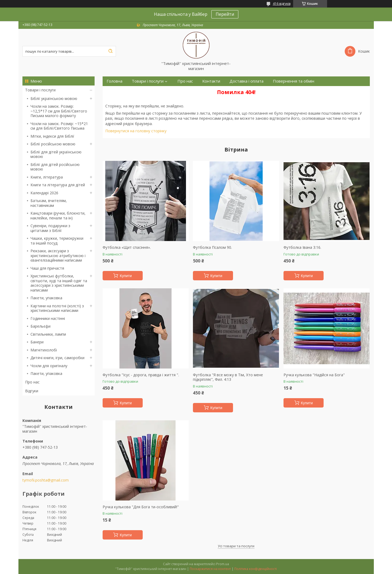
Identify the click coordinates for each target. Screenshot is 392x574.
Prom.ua (223, 564)
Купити (126, 276)
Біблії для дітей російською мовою (55, 167)
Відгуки (32, 391)
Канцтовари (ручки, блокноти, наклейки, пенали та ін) (58, 216)
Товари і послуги (40, 90)
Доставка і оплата (247, 81)
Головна (115, 81)
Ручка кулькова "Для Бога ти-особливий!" (141, 507)
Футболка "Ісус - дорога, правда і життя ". (141, 375)
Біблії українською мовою (54, 98)
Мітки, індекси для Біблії (52, 136)
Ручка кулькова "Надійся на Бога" (314, 375)
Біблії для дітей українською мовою (56, 154)
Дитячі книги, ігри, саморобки (57, 358)
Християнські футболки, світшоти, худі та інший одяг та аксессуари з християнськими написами (59, 283)
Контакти (211, 81)
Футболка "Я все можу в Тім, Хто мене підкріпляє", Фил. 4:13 (228, 377)
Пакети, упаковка (46, 298)
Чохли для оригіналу (49, 366)
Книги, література (47, 177)
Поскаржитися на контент (210, 569)
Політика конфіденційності (256, 569)
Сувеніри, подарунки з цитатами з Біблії (50, 228)
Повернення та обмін (294, 81)
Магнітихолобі (44, 350)
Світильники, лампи (48, 334)
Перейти (225, 14)
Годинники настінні (48, 318)
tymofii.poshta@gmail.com (46, 480)
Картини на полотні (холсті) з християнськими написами (57, 308)
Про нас (32, 382)
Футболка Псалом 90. (212, 247)
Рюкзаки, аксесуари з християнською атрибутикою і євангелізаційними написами (58, 255)
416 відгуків (282, 4)
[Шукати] (111, 51)
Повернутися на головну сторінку (136, 131)
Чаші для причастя (47, 268)
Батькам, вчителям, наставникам (49, 203)
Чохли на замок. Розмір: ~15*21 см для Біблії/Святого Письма (59, 126)
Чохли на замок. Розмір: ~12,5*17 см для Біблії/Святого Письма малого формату (59, 111)
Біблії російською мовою (53, 144)
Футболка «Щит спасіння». (127, 247)
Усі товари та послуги (236, 546)
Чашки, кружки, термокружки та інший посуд (57, 241)
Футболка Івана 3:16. (302, 247)
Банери (37, 342)
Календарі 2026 (44, 193)
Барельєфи (40, 326)
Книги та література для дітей (58, 185)
